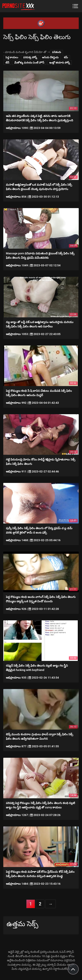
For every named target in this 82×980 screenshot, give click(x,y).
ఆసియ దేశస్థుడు (50, 57)
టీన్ (7, 63)
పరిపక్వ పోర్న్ (30, 57)
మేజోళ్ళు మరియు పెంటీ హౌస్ (29, 63)
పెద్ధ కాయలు (12, 57)
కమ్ (66, 57)
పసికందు (57, 52)
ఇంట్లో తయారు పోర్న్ (59, 63)
